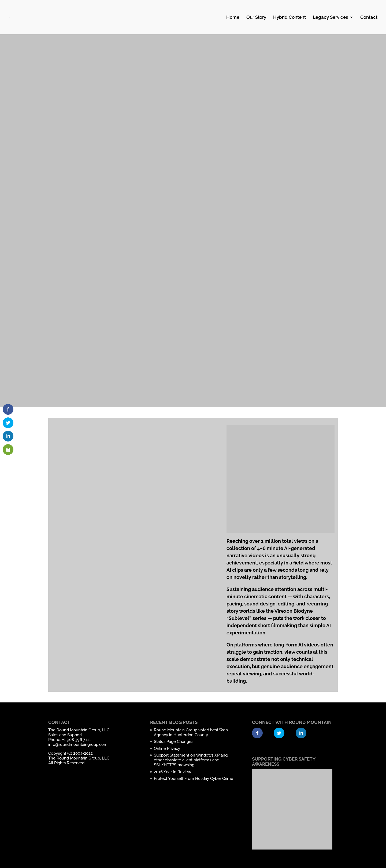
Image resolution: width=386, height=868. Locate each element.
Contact (369, 18)
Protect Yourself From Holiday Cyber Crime (194, 779)
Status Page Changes (174, 742)
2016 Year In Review (172, 772)
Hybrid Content (289, 18)
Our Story (256, 18)
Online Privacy (167, 749)
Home (233, 18)
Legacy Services (330, 18)
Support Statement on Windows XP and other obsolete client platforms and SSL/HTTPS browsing (191, 760)
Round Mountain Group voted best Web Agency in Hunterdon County (191, 732)
